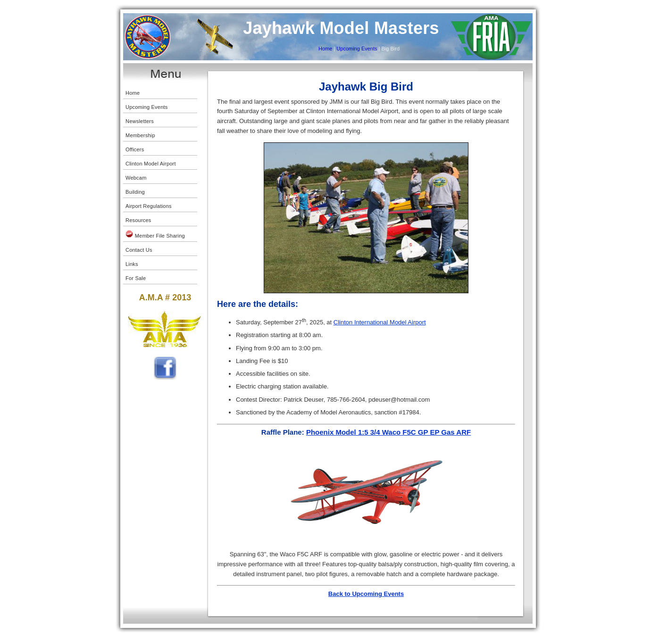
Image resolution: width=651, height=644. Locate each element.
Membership (140, 135)
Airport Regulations (149, 206)
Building (135, 192)
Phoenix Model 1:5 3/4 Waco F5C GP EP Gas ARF (388, 432)
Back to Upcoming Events (366, 594)
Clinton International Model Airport (380, 322)
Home (325, 49)
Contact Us (139, 250)
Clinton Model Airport (151, 164)
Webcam (136, 178)
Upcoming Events (356, 49)
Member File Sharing (155, 234)
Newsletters (140, 121)
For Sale (136, 278)
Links (132, 264)
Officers (135, 149)
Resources (138, 220)
